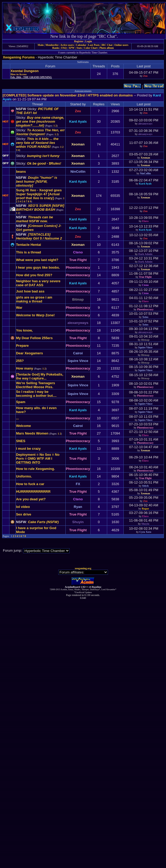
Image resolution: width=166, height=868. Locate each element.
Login (89, 41)
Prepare (22, 346)
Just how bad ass (30, 291)
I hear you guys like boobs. (38, 267)
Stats (79, 48)
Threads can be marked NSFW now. (35, 219)
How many (25, 368)
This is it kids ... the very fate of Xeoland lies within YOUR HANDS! (37, 143)
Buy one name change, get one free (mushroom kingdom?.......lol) (40, 121)
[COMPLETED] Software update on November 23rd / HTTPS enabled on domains (68, 95)
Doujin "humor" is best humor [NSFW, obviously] (37, 181)
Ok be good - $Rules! (44, 163)
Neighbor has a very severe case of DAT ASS (38, 283)
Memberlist (52, 45)
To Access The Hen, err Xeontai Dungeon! (40, 132)
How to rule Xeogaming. (35, 469)
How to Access (19, 74)
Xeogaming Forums (19, 57)
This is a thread (28, 252)
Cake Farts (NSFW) (43, 522)
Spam (21, 402)
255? (20, 361)
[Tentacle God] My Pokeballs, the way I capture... (40, 376)
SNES (21, 441)
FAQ (64, 48)
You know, (24, 330)
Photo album (107, 48)
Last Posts (94, 45)
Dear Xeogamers (30, 353)
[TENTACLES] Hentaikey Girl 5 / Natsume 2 (39, 236)
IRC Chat (107, 45)
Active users (67, 45)
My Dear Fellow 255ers (34, 338)
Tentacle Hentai (28, 245)
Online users (121, 45)
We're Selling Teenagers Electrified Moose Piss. (36, 385)
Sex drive (24, 514)
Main (41, 45)
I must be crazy (28, 449)
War (19, 308)
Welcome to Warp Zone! (35, 315)
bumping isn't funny (43, 156)
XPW (72, 48)
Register (79, 41)
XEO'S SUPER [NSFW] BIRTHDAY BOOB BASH (40, 208)
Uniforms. (24, 476)
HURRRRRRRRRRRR (33, 492)
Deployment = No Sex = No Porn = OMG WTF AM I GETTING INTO (38, 459)
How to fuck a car (30, 484)
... (17, 418)
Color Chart (91, 48)
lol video (23, 507)
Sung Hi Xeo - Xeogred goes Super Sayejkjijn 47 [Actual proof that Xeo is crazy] (39, 194)
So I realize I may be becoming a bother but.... (36, 394)
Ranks (56, 48)
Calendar (81, 45)
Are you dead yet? (31, 499)
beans (21, 172)
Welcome (24, 426)
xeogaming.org (83, 568)
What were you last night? (37, 260)
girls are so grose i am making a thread (34, 299)
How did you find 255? (34, 275)
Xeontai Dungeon (25, 71)
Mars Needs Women (32, 433)
